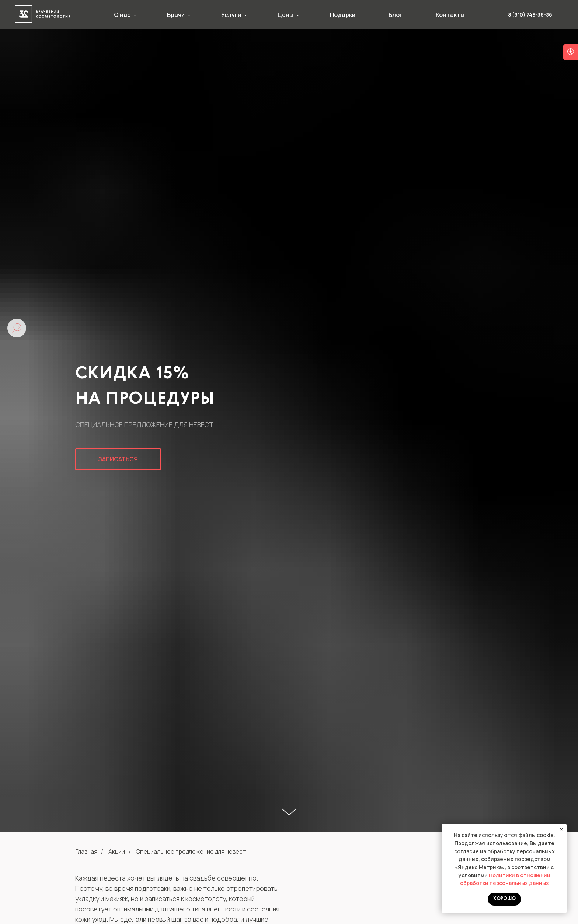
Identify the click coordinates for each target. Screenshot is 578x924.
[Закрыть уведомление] (561, 829)
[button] (118, 459)
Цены (286, 15)
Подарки (343, 15)
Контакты (450, 15)
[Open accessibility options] (571, 52)
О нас (123, 15)
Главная (86, 852)
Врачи (176, 15)
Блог (396, 15)
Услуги (232, 15)
